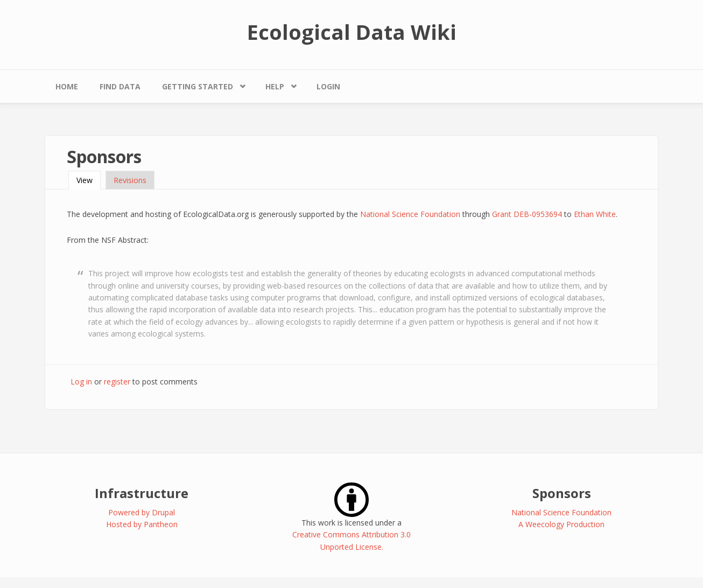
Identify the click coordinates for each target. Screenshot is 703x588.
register (117, 381)
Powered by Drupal (142, 512)
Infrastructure (142, 493)
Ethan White (595, 214)
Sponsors (562, 493)
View (89, 180)
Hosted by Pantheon (142, 524)
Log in (81, 381)
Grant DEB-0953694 (527, 214)
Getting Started (198, 86)
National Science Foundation (410, 214)
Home (67, 86)
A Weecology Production (561, 524)
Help (275, 86)
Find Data (120, 86)
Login (328, 86)
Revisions (130, 180)
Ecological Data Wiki (352, 32)
